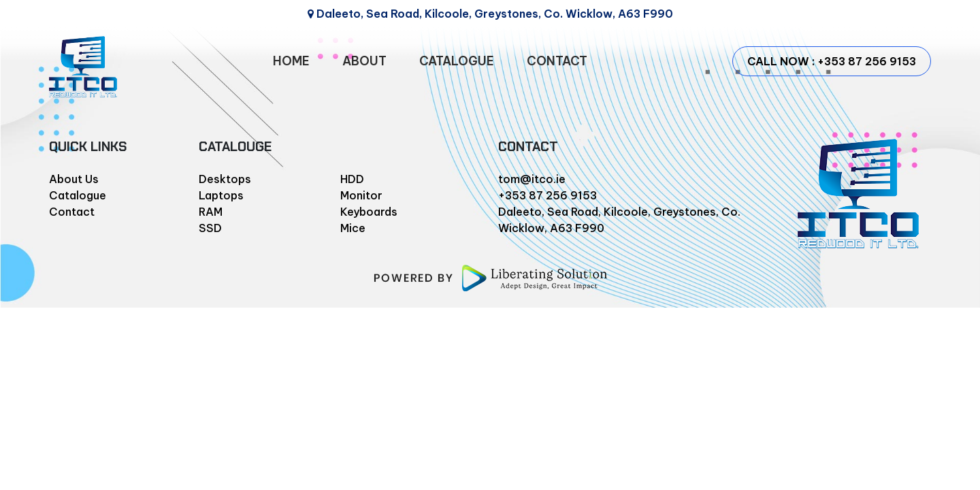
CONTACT (557, 61)
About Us (74, 179)
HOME (291, 61)
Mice (353, 228)
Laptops (221, 195)
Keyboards (369, 212)
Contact (72, 212)
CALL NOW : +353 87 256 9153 (832, 61)
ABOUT (364, 61)
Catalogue (78, 195)
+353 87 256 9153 (548, 195)
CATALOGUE (457, 61)
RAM (211, 212)
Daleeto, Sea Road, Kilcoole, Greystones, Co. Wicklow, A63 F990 (490, 14)
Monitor (361, 195)
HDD (352, 179)
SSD (210, 228)
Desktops (225, 179)
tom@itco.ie (532, 179)
